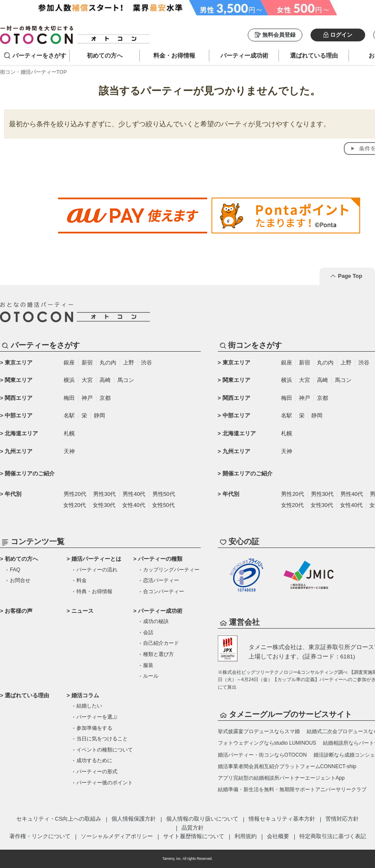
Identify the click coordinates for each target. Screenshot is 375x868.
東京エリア (19, 363)
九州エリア (19, 451)
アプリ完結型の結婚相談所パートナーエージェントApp (281, 778)
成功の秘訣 (156, 621)
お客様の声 (19, 611)
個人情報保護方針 (134, 819)
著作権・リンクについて (40, 836)
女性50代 (163, 505)
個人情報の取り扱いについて (202, 819)
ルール (151, 676)
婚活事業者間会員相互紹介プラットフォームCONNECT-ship (287, 766)
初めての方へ (21, 559)
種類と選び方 (158, 654)
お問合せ (20, 580)
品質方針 (193, 828)
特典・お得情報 (94, 591)
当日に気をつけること (102, 739)
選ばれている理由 (27, 695)
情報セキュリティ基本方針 (282, 819)
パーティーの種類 (160, 559)
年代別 (13, 494)
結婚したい (89, 706)
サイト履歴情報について (194, 836)
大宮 (87, 380)
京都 (105, 398)
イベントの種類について (105, 750)
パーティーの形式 (97, 772)
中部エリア (19, 415)
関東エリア (19, 380)
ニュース (82, 611)
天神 (69, 451)
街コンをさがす (255, 345)
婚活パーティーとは (96, 559)
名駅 (69, 415)
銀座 (69, 363)
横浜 (69, 380)
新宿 (87, 363)
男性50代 (164, 494)
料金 (82, 580)
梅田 (69, 398)
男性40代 (134, 494)
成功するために (94, 760)
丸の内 (108, 363)
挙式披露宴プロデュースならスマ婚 (259, 731)
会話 (148, 632)
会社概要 (278, 836)
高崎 (105, 380)
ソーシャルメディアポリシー (117, 836)
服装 (148, 665)
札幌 (69, 433)
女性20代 (75, 505)
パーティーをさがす (39, 55)
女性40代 (133, 505)
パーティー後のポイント (105, 783)
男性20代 (75, 494)
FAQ (15, 570)
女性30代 (104, 505)
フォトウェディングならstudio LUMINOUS (267, 743)
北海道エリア (21, 433)
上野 (129, 363)
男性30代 (104, 494)
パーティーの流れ (97, 570)
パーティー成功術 (160, 611)
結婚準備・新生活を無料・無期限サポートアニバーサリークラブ (292, 789)
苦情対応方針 (342, 819)
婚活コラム (85, 695)
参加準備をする (94, 728)
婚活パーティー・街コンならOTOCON (262, 755)
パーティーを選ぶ (97, 717)
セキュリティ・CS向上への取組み (59, 819)
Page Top (350, 276)
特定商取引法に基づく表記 (333, 836)
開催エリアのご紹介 (30, 473)
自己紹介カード (161, 643)
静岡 (100, 415)
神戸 (87, 398)
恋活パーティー (161, 580)
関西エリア (19, 398)
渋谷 (146, 363)
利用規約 (246, 836)
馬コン (126, 380)
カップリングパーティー (171, 570)
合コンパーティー (164, 591)
